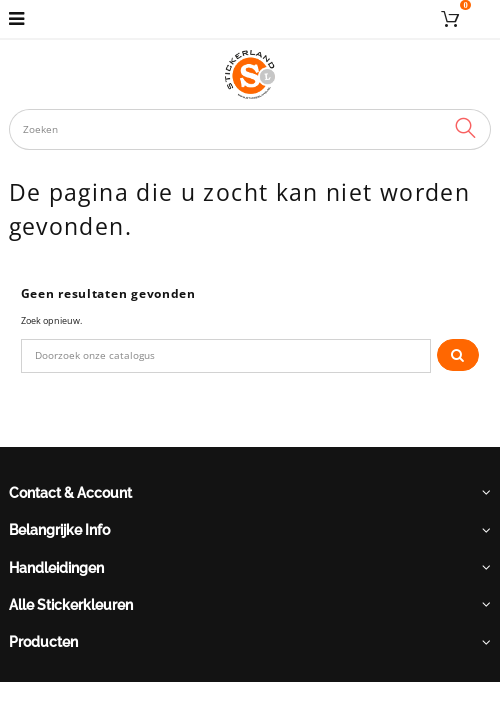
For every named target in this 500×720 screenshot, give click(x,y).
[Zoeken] (226, 356)
